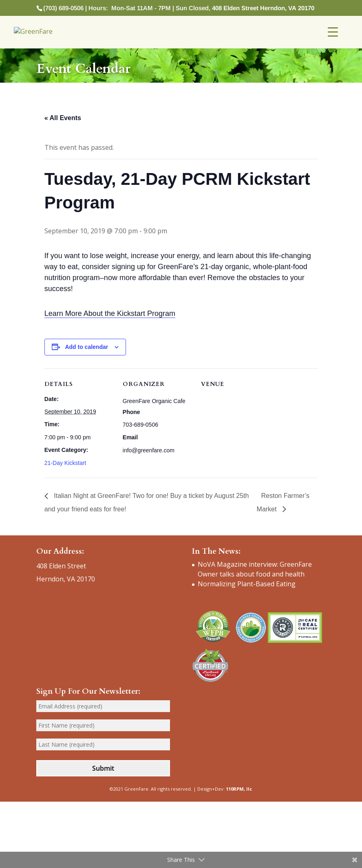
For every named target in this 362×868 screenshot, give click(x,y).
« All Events (63, 118)
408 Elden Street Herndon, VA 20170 (263, 8)
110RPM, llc (239, 789)
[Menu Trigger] (333, 32)
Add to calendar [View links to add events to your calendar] (86, 347)
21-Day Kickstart (65, 463)
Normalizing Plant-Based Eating (247, 584)
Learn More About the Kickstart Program (110, 313)
